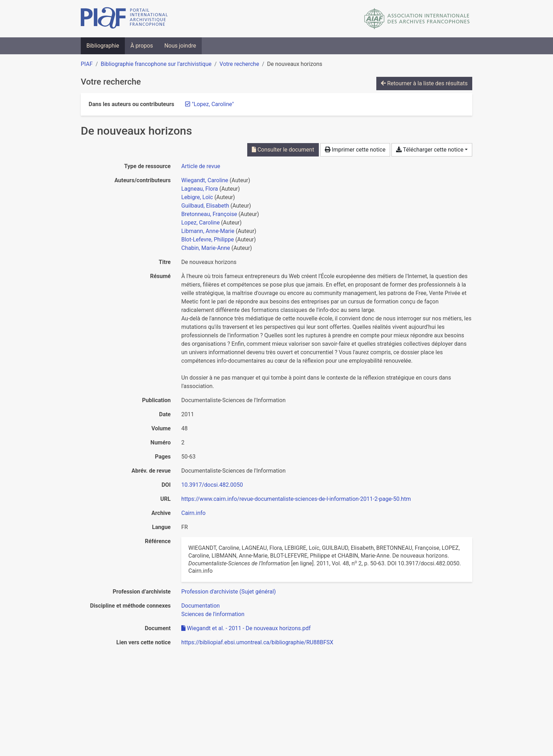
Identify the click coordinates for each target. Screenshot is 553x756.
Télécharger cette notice (430, 150)
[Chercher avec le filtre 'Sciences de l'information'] (213, 614)
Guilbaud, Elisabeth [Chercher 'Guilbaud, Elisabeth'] (205, 206)
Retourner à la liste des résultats (424, 83)
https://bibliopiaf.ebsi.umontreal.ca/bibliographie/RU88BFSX (257, 642)
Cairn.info (193, 513)
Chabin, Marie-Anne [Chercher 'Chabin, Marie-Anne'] (206, 248)
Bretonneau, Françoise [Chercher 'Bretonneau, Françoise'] (209, 214)
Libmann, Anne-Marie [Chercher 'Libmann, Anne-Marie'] (208, 231)
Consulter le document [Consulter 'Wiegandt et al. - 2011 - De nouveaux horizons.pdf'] (283, 150)
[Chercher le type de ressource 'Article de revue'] (201, 166)
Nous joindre (180, 46)
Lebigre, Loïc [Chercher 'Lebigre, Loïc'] (197, 197)
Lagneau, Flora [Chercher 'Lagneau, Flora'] (200, 189)
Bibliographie (103, 46)
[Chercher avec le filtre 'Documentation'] (200, 606)
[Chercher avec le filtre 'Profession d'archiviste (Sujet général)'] (229, 592)
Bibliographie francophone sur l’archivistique (156, 64)
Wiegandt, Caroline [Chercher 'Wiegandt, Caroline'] (205, 180)
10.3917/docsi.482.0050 (212, 485)
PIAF (87, 64)
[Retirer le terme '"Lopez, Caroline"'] (213, 104)
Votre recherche (239, 64)
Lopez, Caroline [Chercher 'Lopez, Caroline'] (200, 223)
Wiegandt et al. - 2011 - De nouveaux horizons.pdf (246, 628)
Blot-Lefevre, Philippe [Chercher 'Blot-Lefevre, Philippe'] (208, 239)
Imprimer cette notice (355, 150)
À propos (142, 46)
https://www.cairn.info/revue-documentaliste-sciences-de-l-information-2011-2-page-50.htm (296, 499)
